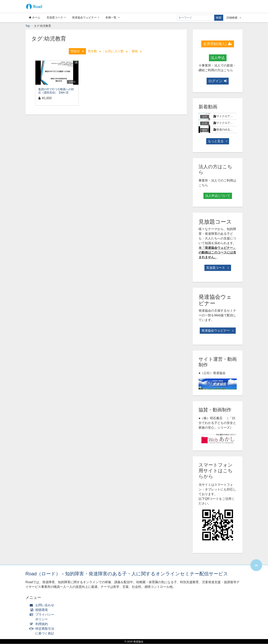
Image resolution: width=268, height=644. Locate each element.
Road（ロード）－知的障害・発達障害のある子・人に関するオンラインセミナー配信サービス (127, 574)
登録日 (77, 51)
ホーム (35, 17)
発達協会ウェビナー (86, 17)
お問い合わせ (43, 605)
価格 (137, 51)
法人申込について (218, 196)
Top (28, 26)
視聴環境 (40, 610)
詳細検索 (234, 18)
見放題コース (56, 17)
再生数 (94, 51)
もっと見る (218, 141)
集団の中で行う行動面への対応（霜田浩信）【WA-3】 (56, 91)
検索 (219, 18)
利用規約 (40, 624)
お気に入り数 (116, 51)
